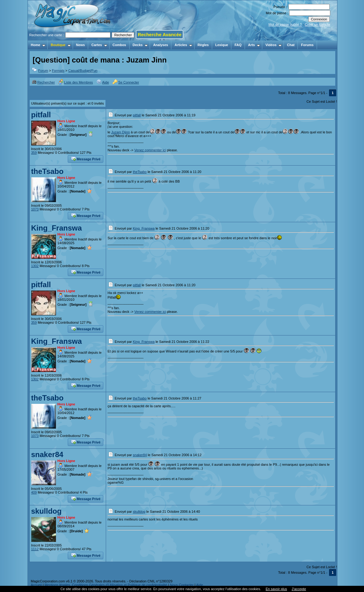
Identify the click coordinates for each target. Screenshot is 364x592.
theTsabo (47, 171)
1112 (35, 549)
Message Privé (86, 158)
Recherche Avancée (159, 35)
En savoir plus (276, 589)
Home (38, 45)
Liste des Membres (76, 82)
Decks (140, 45)
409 (34, 492)
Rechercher (43, 82)
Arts (254, 45)
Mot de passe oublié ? (285, 24)
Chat (291, 45)
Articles (183, 45)
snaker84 (47, 454)
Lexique (222, 45)
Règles (203, 45)
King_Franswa (57, 228)
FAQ (238, 45)
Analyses (161, 45)
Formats (58, 71)
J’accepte (299, 589)
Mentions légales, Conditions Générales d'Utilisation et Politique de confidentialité (106, 585)
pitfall (41, 115)
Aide (103, 82)
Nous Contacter (182, 585)
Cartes (99, 45)
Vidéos (274, 45)
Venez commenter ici (150, 150)
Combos (119, 45)
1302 (35, 266)
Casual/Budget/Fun (83, 71)
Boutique (61, 45)
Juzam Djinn (120, 132)
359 (34, 153)
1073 (35, 209)
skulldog (47, 511)
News (81, 45)
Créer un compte (318, 24)
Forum (43, 71)
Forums (307, 45)
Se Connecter (126, 82)
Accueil (36, 585)
